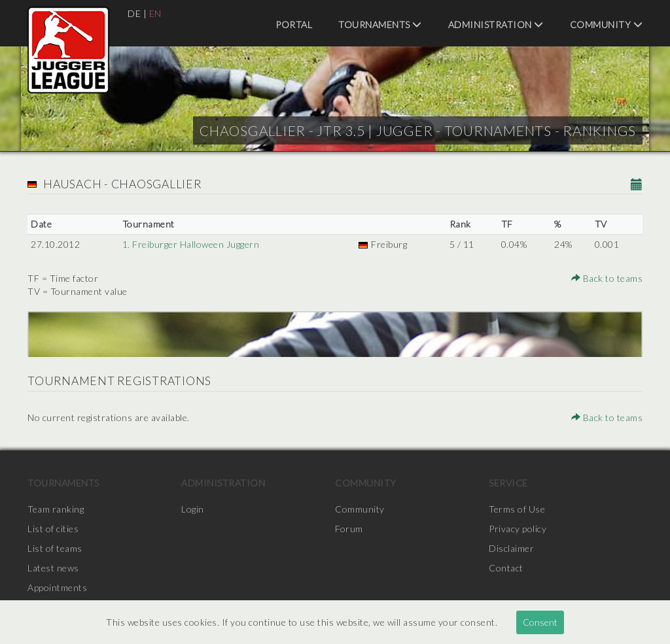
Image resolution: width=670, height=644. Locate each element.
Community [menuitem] (607, 25)
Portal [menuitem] (294, 25)
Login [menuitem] (193, 509)
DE (134, 13)
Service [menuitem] (508, 483)
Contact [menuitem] (506, 568)
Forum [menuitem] (349, 529)
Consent (540, 622)
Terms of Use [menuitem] (517, 509)
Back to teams (607, 278)
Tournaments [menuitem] (380, 25)
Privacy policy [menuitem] (518, 529)
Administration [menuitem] (496, 25)
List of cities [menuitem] (53, 529)
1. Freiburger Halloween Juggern (191, 244)
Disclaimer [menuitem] (511, 548)
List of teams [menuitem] (55, 548)
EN (155, 13)
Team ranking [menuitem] (56, 509)
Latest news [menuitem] (53, 568)
